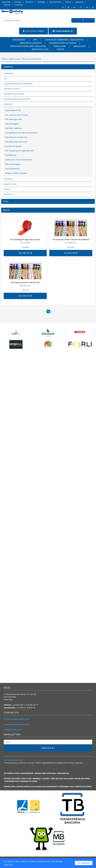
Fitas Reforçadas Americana (16, 142)
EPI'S (35, 40)
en (74, 7)
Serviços (18, 2)
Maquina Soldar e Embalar (16, 173)
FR (87, 7)
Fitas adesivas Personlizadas (16, 115)
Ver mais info (25, 253)
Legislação (79, 2)
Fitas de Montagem (13, 164)
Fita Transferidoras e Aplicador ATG (19, 151)
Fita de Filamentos (12, 169)
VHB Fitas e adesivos (13, 128)
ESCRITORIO (8, 194)
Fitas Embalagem (12, 124)
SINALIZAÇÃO (80, 46)
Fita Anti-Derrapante (13, 146)
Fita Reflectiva (11, 155)
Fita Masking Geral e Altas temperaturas (21, 133)
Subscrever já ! (48, 748)
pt (93, 7)
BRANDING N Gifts (40, 49)
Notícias (7, 5)
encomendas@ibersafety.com (17, 724)
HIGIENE (60, 49)
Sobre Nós (6, 2)
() (63, 31)
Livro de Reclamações (13, 760)
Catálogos (41, 2)
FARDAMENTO (19, 40)
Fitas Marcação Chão (13, 119)
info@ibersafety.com (13, 730)
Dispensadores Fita (13, 110)
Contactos (19, 5)
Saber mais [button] (8, 864)
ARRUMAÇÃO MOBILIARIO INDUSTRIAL (28, 46)
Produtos (29, 2)
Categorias (8, 67)
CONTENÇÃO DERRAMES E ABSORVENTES (64, 40)
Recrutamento (55, 2)
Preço (6, 201)
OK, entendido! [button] (84, 863)
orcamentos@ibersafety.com (16, 719)
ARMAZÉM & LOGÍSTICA (31, 43)
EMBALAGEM (60, 46)
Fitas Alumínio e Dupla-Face (16, 137)
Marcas (68, 2)
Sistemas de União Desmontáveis (19, 160)
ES (81, 7)
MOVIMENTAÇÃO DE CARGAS (63, 43)
